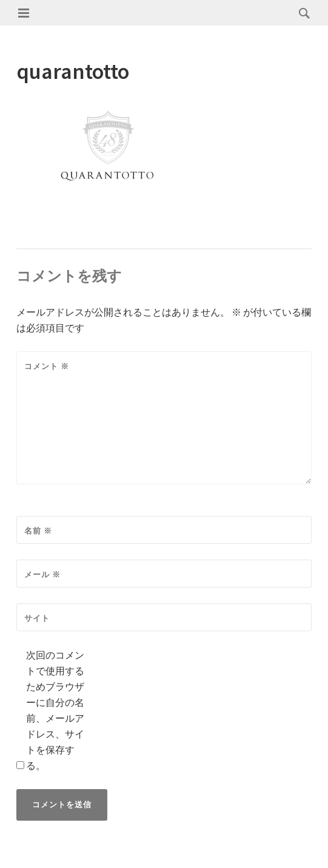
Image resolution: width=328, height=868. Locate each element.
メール (42, 575)
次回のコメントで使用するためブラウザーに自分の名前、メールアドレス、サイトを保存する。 (55, 710)
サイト (37, 618)
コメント (47, 366)
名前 (38, 531)
